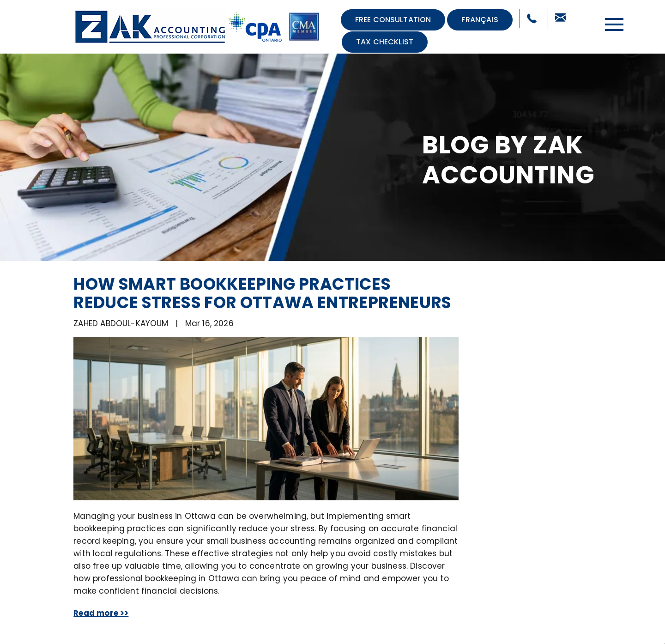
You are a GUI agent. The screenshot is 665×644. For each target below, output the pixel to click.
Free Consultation (393, 20)
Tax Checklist (385, 42)
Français (480, 20)
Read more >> (101, 613)
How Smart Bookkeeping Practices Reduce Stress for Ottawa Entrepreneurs (262, 293)
